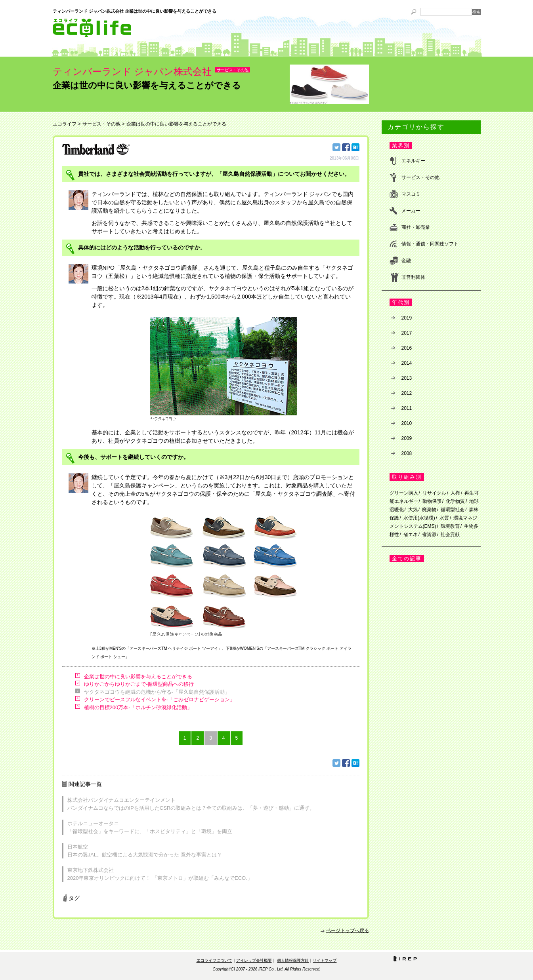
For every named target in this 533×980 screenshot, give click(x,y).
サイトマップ (325, 960)
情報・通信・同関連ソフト (430, 244)
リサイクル (434, 493)
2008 (407, 453)
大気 (413, 510)
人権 (455, 493)
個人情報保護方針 (293, 960)
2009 (407, 438)
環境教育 (450, 526)
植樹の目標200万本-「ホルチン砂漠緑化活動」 (138, 707)
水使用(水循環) (419, 518)
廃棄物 (429, 510)
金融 (406, 261)
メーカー (411, 211)
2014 (407, 363)
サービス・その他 (233, 70)
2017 (407, 333)
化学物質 (455, 501)
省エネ (411, 535)
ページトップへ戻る (348, 931)
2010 (407, 423)
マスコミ (411, 194)
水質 (444, 518)
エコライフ (65, 124)
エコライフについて (214, 960)
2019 (407, 318)
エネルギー (413, 161)
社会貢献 (450, 535)
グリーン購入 (404, 493)
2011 (407, 408)
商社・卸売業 (416, 227)
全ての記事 (407, 559)
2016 (407, 348)
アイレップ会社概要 (254, 960)
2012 (407, 393)
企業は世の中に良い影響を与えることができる (138, 676)
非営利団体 (413, 277)
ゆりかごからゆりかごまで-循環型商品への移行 (139, 684)
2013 (407, 378)
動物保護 (432, 501)
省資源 (429, 535)
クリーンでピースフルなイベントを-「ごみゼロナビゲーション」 (160, 699)
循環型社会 (453, 510)
